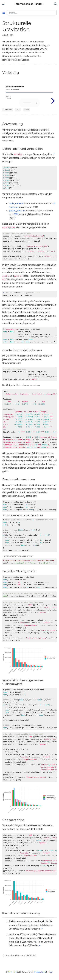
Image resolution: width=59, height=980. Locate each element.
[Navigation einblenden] (3, 4)
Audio (27, 110)
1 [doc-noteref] (54, 154)
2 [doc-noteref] (16, 217)
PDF (18, 110)
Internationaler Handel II (29, 4)
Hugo (51, 972)
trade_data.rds (16, 203)
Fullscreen (8, 110)
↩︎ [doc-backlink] (42, 929)
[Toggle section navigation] (4, 13)
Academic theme (40, 972)
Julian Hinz (12, 972)
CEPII (16, 214)
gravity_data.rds (17, 211)
